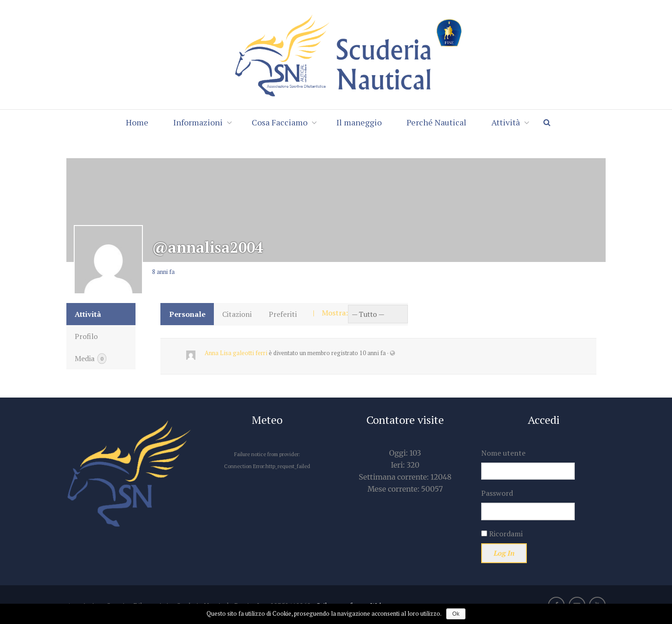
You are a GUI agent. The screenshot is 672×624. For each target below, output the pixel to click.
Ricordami (502, 534)
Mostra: (335, 313)
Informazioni (198, 122)
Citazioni (237, 314)
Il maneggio (359, 122)
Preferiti (283, 314)
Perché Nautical (436, 122)
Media (91, 359)
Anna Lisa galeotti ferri (236, 353)
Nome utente (503, 453)
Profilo (86, 336)
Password (497, 493)
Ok (456, 614)
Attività (506, 122)
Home (137, 122)
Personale (187, 314)
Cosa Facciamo (280, 122)
